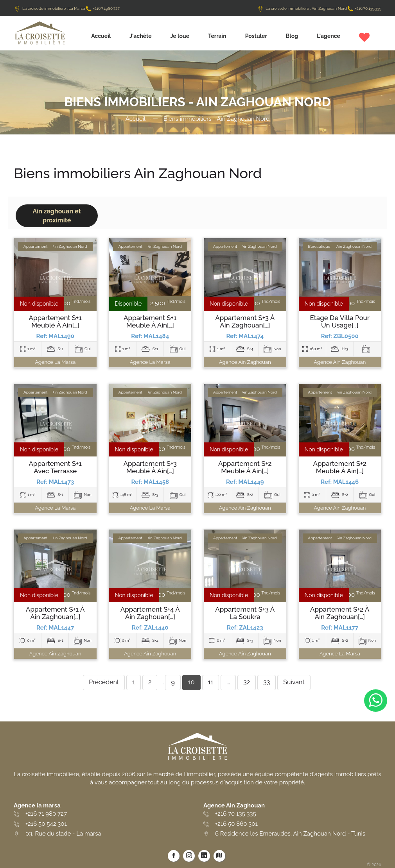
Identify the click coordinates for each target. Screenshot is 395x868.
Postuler (256, 36)
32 (247, 682)
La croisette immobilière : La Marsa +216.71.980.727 (67, 8)
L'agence (329, 36)
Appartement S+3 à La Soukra (245, 613)
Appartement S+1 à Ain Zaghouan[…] (55, 613)
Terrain (217, 36)
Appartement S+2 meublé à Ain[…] (245, 467)
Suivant (294, 682)
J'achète (140, 36)
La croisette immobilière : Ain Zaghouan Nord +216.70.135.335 (319, 8)
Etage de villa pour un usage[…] (340, 321)
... (228, 682)
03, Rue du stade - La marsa (63, 834)
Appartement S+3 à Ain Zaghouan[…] (245, 321)
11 (211, 682)
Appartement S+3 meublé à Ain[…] (150, 467)
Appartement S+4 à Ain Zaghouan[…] (150, 613)
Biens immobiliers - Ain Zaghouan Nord (216, 119)
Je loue (180, 36)
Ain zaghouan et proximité (57, 216)
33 (267, 682)
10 (191, 682)
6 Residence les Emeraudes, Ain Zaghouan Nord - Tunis (290, 834)
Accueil (101, 36)
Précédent (104, 682)
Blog (292, 36)
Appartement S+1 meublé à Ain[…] (55, 321)
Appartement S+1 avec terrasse (55, 467)
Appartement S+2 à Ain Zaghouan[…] (340, 613)
